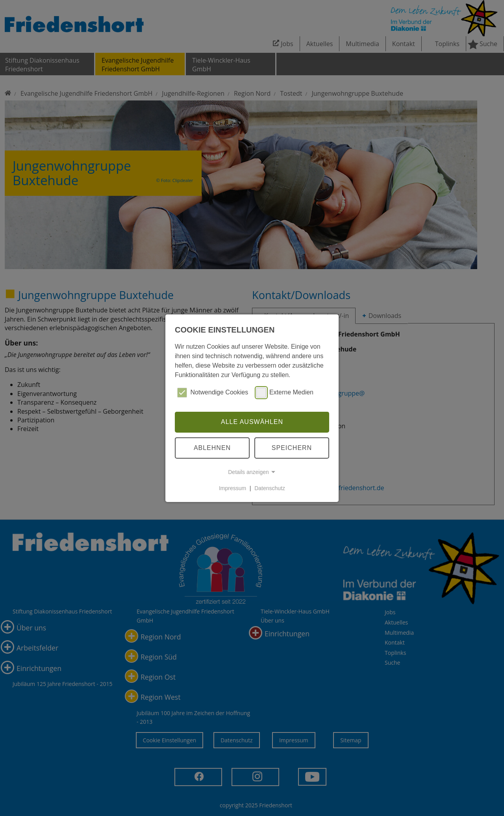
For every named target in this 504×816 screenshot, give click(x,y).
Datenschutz (270, 488)
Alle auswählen (252, 422)
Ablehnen (212, 448)
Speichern (292, 448)
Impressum (233, 488)
